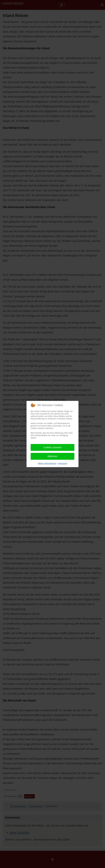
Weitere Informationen (47, 463)
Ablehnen (52, 456)
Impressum (63, 463)
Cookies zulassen (53, 447)
